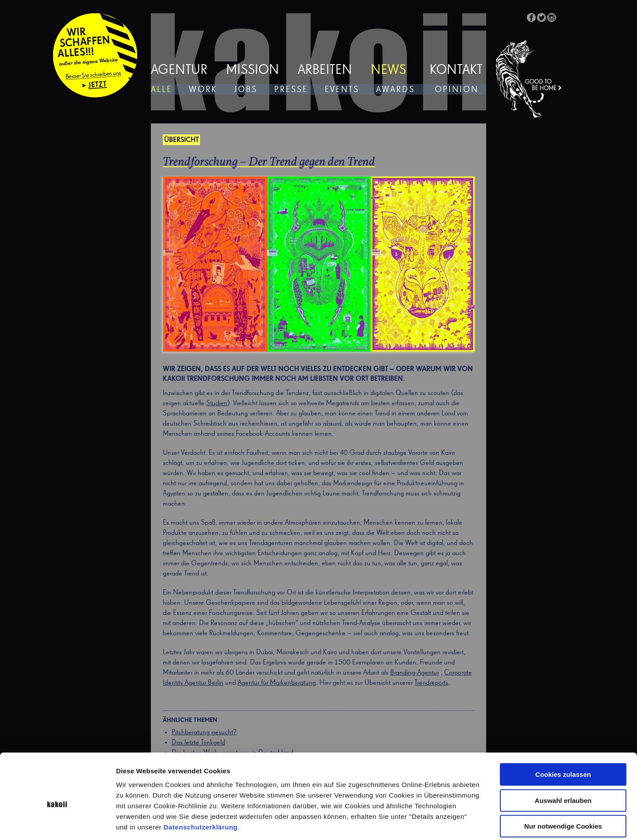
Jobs (246, 90)
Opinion (457, 90)
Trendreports (431, 683)
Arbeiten (325, 70)
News (388, 70)
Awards (395, 90)
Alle (161, 90)
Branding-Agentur (414, 673)
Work (203, 90)
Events (342, 90)
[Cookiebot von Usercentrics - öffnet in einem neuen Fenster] (57, 823)
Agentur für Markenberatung (277, 683)
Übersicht (181, 140)
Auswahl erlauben (563, 758)
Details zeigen (470, 823)
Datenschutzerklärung (201, 784)
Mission (253, 70)
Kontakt (456, 70)
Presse (291, 90)
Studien (217, 403)
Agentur (179, 70)
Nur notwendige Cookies (563, 784)
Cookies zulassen (563, 732)
